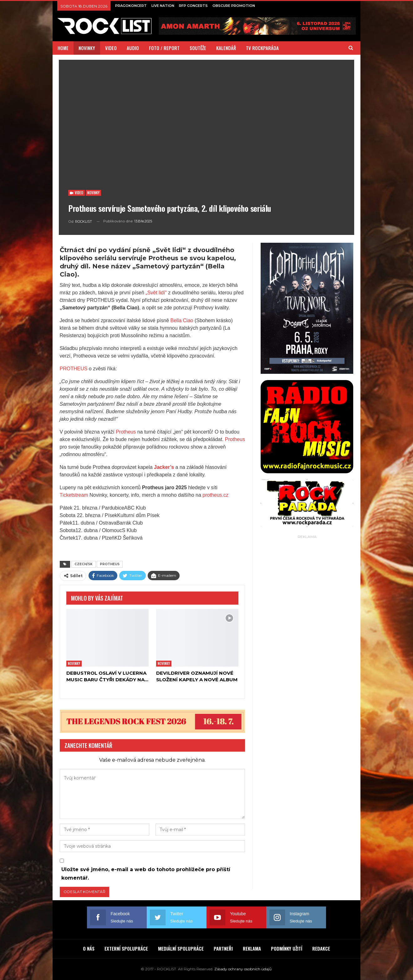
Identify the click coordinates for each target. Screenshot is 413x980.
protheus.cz (215, 495)
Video (76, 193)
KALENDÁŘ (226, 48)
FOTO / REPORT (164, 48)
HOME (63, 48)
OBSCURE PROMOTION (234, 6)
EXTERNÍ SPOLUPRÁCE (126, 948)
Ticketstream (74, 495)
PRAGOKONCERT (131, 6)
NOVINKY (87, 48)
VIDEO (111, 48)
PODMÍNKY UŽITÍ (287, 948)
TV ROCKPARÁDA (262, 48)
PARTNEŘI (223, 948)
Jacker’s (164, 467)
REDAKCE (321, 948)
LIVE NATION (163, 6)
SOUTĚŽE (198, 48)
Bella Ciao (182, 320)
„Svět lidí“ (156, 293)
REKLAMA (252, 948)
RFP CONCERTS (193, 6)
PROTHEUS (74, 369)
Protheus (126, 432)
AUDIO (133, 48)
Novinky (93, 193)
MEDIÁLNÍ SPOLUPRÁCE (181, 948)
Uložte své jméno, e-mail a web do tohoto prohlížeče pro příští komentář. (146, 874)
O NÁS (89, 948)
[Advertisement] (307, 634)
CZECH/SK (84, 564)
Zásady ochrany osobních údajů (243, 969)
